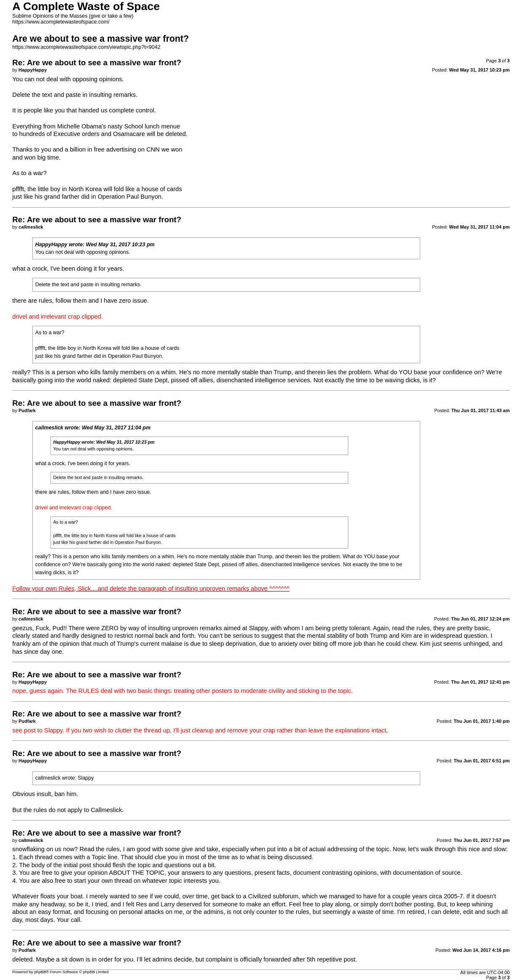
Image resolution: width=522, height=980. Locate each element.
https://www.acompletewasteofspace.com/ (61, 22)
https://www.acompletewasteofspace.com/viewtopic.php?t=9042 (86, 47)
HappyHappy (51, 245)
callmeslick (49, 428)
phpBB (40, 972)
